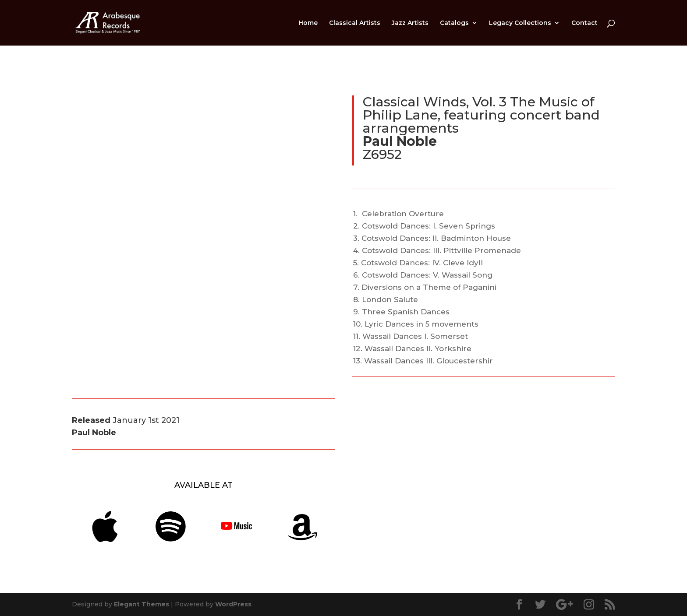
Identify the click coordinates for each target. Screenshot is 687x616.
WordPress (233, 604)
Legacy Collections (520, 23)
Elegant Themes (142, 604)
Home (308, 23)
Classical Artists (355, 23)
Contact (584, 23)
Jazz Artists (410, 23)
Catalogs (454, 23)
